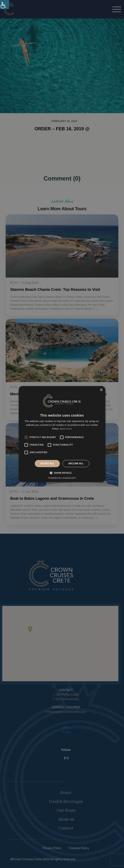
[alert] (62, 434)
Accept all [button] (47, 463)
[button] (62, 473)
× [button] (101, 390)
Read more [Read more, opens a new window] (66, 429)
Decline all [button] (76, 463)
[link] (5, 5)
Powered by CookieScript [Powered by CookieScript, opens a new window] (62, 478)
